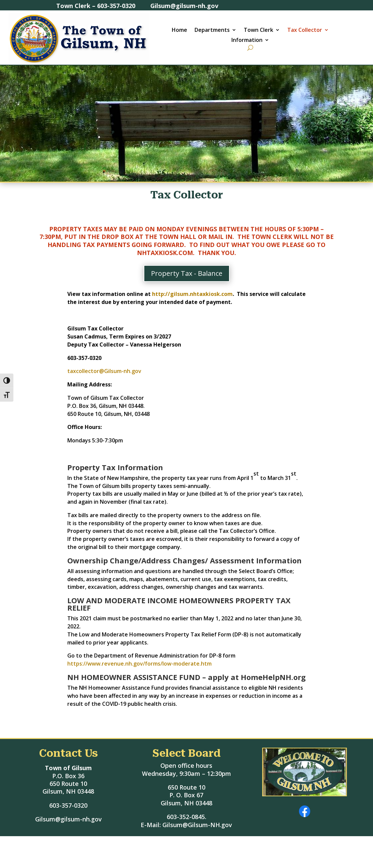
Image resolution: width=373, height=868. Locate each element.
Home (179, 30)
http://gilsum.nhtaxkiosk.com (192, 294)
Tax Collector (305, 30)
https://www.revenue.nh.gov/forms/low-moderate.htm (139, 664)
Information (247, 41)
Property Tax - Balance (187, 273)
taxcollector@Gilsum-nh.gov (106, 371)
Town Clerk (258, 30)
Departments (212, 30)
